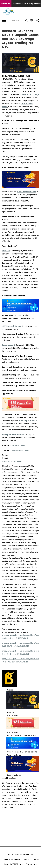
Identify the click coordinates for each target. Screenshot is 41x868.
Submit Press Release (11, 859)
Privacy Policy (32, 864)
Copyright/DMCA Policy (14, 864)
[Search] (17, 20)
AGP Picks (6, 4)
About (10, 855)
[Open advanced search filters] (32, 20)
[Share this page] (38, 20)
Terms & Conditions (31, 859)
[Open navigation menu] (4, 20)
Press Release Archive (24, 855)
